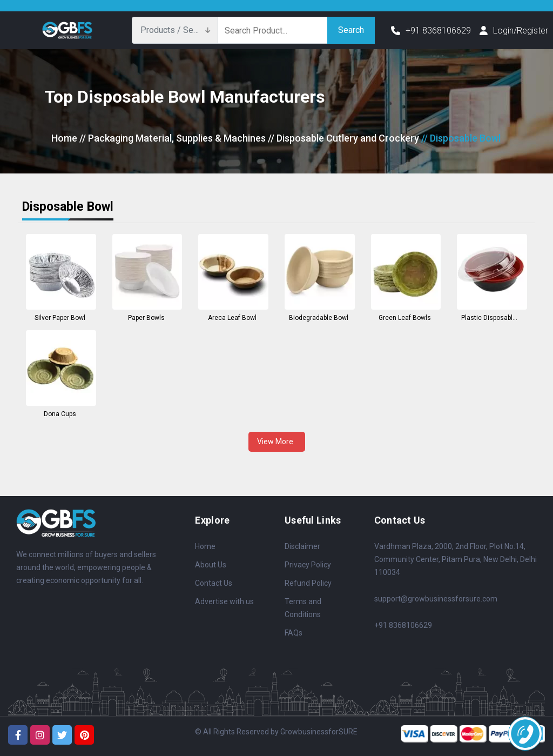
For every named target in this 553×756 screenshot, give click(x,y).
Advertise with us (224, 601)
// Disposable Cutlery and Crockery (343, 138)
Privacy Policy (308, 565)
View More (277, 441)
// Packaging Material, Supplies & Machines (173, 138)
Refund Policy (308, 583)
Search (351, 30)
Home (64, 138)
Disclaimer (302, 546)
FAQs (294, 633)
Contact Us (214, 583)
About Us (211, 565)
